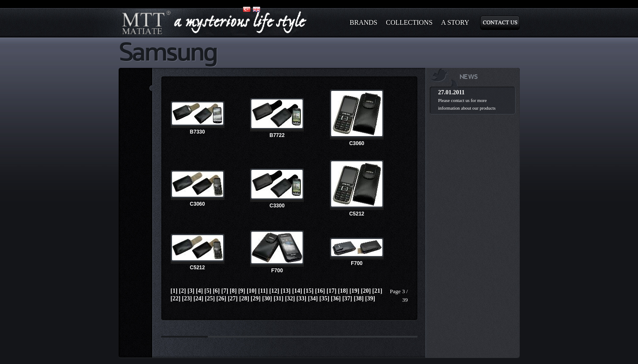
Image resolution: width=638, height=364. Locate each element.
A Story (455, 22)
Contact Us (500, 23)
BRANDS (363, 22)
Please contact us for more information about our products (467, 104)
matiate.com (215, 23)
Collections (409, 22)
